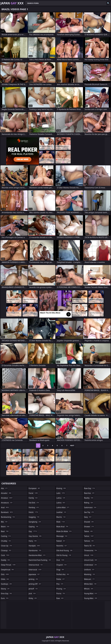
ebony (6, 589)
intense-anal (36, 565)
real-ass (90, 493)
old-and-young (65, 550)
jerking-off (35, 584)
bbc (5, 522)
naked (61, 541)
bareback (7, 512)
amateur (7, 498)
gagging (34, 517)
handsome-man (37, 555)
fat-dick (34, 503)
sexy (88, 517)
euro (5, 598)
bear (5, 531)
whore (89, 589)
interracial (35, 570)
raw (60, 598)
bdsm (5, 527)
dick (5, 574)
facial (33, 493)
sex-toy (89, 512)
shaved (89, 522)
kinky (33, 598)
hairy (33, 541)
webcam (90, 579)
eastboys (7, 584)
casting (6, 536)
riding (89, 503)
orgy (60, 570)
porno (61, 593)
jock (32, 593)
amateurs (7, 503)
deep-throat (8, 565)
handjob (35, 546)
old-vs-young (64, 555)
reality (89, 498)
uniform (90, 570)
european (35, 488)
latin (61, 493)
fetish (34, 512)
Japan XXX (12, 3)
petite (61, 579)
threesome (91, 550)
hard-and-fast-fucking (40, 560)
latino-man (63, 507)
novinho (62, 546)
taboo (89, 531)
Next (72, 445)
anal (5, 507)
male (61, 522)
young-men (91, 598)
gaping (34, 527)
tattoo (89, 536)
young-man (91, 593)
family (33, 498)
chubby (6, 541)
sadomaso (90, 507)
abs (4, 488)
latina (61, 498)
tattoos (89, 541)
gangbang (35, 522)
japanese (34, 574)
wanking (90, 574)
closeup (6, 550)
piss (60, 584)
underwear (91, 565)
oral (61, 560)
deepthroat (8, 570)
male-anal (62, 527)
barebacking (8, 517)
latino (61, 503)
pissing (61, 589)
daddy (6, 560)
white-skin (91, 584)
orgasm (62, 565)
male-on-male (64, 531)
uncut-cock (91, 560)
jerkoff (33, 589)
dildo (5, 579)
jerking (34, 579)
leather (62, 512)
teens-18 (90, 546)
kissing (61, 488)
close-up (7, 546)
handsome (35, 550)
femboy (34, 507)
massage (62, 536)
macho (61, 517)
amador (6, 493)
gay (33, 531)
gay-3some (35, 536)
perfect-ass (63, 574)
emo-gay (7, 593)
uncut (89, 555)
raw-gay (90, 488)
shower (89, 527)
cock (5, 555)
